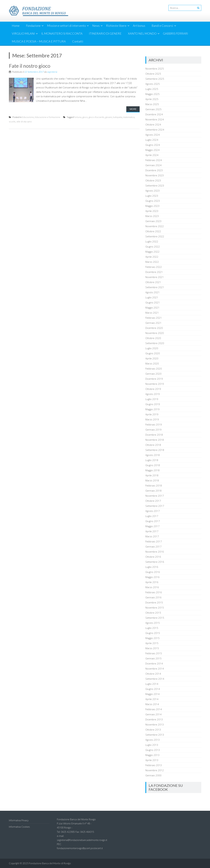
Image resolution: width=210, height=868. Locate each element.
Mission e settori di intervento (66, 26)
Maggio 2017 (152, 526)
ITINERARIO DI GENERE (105, 33)
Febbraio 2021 (154, 318)
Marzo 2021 (152, 313)
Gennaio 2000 (153, 775)
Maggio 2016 (152, 577)
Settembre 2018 (155, 450)
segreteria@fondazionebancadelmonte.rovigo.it (82, 840)
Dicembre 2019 (154, 379)
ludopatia (118, 117)
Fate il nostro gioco (30, 66)
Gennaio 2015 (153, 658)
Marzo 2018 (152, 480)
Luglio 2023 (152, 196)
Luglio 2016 (152, 567)
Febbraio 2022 (154, 267)
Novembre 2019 (155, 384)
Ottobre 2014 (153, 674)
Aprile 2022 (152, 257)
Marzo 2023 (152, 216)
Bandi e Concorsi (162, 26)
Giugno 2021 (153, 302)
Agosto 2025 (153, 84)
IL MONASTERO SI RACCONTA (62, 33)
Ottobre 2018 (153, 445)
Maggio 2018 (152, 470)
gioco (85, 117)
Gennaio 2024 (153, 165)
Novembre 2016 (155, 552)
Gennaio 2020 (153, 374)
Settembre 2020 (155, 343)
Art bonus (139, 26)
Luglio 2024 (152, 140)
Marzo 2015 (152, 648)
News (96, 26)
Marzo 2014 (152, 704)
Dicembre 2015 (154, 602)
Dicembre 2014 (154, 663)
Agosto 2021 (153, 292)
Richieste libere (116, 26)
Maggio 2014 (152, 694)
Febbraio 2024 (154, 160)
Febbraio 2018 (154, 486)
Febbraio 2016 (154, 592)
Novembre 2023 (155, 175)
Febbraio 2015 (154, 653)
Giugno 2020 (153, 353)
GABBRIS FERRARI (175, 33)
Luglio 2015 (152, 628)
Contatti (78, 41)
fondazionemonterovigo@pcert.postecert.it (80, 848)
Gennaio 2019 (153, 430)
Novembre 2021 (155, 277)
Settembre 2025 (155, 79)
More (133, 109)
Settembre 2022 (155, 236)
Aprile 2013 (152, 760)
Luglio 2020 (152, 348)
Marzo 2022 (152, 262)
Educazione (28, 117)
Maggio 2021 (152, 308)
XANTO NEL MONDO (142, 33)
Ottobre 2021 (153, 282)
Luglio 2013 (152, 745)
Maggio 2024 (152, 150)
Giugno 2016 (153, 572)
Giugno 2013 (153, 750)
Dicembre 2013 (154, 719)
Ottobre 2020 (153, 338)
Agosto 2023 (153, 191)
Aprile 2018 (152, 475)
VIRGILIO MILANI (23, 33)
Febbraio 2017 (154, 541)
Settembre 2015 (155, 618)
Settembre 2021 (155, 287)
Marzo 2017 (152, 536)
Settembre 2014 (155, 679)
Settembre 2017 (155, 506)
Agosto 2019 (153, 394)
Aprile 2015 (152, 643)
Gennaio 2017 (153, 547)
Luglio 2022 (152, 241)
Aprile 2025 (152, 99)
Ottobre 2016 (153, 557)
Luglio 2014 (152, 684)
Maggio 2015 (152, 638)
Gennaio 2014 (153, 714)
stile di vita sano (24, 122)
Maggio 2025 (152, 94)
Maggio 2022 (152, 252)
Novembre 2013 (155, 724)
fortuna (78, 117)
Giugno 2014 (153, 689)
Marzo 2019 (152, 419)
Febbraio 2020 (154, 369)
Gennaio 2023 (153, 221)
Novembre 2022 (155, 226)
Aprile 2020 (152, 358)
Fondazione (33, 26)
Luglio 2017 (152, 516)
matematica (129, 117)
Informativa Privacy (19, 820)
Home (16, 26)
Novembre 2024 (155, 119)
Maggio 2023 (152, 206)
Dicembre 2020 (154, 328)
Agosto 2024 (153, 135)
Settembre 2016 (155, 562)
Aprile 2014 (152, 699)
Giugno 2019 (153, 404)
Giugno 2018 (153, 465)
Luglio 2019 (152, 399)
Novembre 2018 (155, 440)
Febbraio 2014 (154, 709)
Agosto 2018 (153, 455)
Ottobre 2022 (153, 231)
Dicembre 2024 (154, 114)
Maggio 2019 (152, 409)
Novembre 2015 (155, 608)
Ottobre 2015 (153, 613)
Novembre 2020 (155, 333)
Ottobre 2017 (153, 501)
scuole (12, 122)
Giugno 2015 (153, 633)
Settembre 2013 (155, 735)
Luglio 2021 (152, 297)
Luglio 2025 (152, 89)
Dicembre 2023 (154, 170)
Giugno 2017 (153, 521)
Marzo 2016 (152, 587)
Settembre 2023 (155, 186)
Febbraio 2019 (154, 424)
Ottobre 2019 (153, 389)
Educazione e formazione (48, 117)
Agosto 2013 (153, 740)
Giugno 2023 (153, 201)
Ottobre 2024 (153, 124)
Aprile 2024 (152, 155)
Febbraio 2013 (154, 765)
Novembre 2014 (155, 669)
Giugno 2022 (153, 247)
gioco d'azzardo (96, 117)
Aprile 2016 (152, 582)
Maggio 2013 (152, 755)
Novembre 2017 (155, 496)
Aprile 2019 (152, 414)
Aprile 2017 (152, 531)
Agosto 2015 (153, 623)
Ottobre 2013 (153, 730)
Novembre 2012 (155, 770)
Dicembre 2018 (154, 435)
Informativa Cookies (19, 827)
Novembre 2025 (155, 69)
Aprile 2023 (152, 211)
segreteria (52, 72)
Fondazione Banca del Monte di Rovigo (50, 863)
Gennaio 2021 (153, 323)
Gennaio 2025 (153, 109)
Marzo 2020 (152, 363)
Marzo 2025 (152, 104)
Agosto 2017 (153, 511)
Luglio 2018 (152, 460)
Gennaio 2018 (153, 491)
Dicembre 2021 (154, 272)
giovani (109, 117)
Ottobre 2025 (153, 74)
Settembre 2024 (155, 130)
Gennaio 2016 (153, 597)
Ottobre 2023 (153, 180)
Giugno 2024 (153, 145)
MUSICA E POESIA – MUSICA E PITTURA (39, 41)
